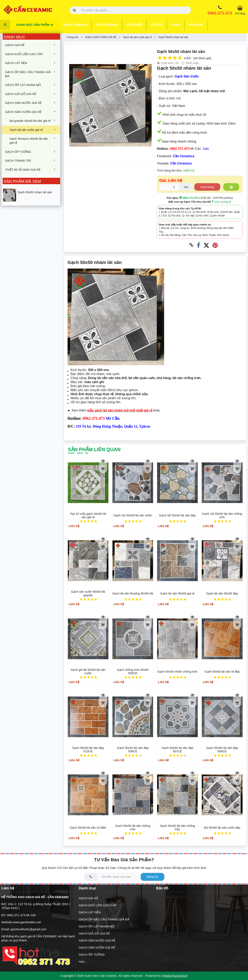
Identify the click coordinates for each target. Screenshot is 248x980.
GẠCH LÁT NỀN (31, 63)
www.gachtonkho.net (27, 922)
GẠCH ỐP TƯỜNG (31, 152)
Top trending (107, 25)
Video (176, 25)
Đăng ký (152, 877)
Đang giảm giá (75, 25)
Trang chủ (73, 37)
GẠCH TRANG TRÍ (31, 160)
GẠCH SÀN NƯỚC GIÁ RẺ (31, 103)
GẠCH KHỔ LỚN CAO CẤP (31, 54)
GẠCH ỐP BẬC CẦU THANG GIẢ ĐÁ (31, 74)
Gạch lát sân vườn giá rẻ (33, 130)
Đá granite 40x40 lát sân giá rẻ (33, 121)
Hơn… (83, 962)
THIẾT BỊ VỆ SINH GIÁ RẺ (31, 170)
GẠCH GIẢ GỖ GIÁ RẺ (31, 94)
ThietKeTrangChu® (175, 976)
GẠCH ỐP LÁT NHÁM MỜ (31, 85)
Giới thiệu (134, 25)
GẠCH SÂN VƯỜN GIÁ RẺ (31, 112)
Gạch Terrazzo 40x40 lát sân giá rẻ (33, 141)
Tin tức (156, 25)
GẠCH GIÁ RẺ (31, 45)
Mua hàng (207, 187)
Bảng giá (196, 25)
